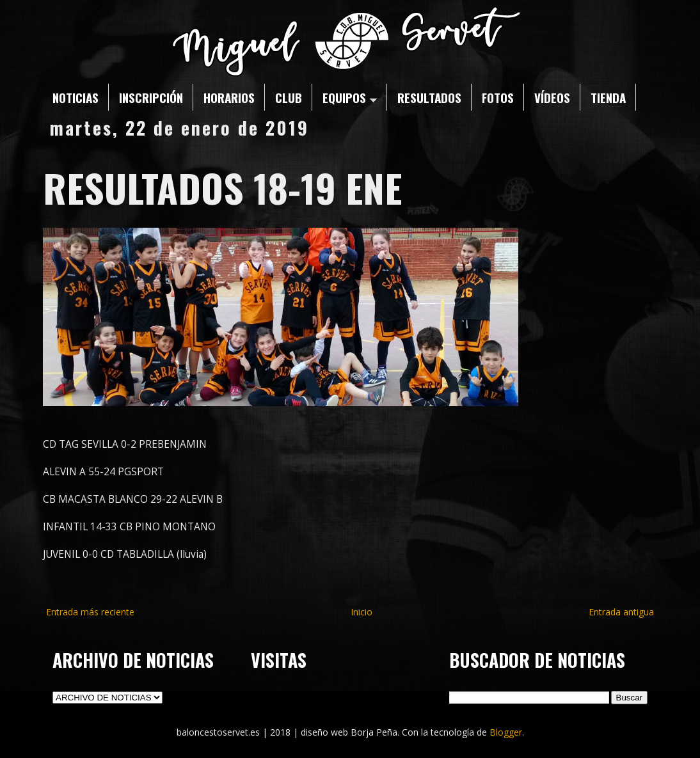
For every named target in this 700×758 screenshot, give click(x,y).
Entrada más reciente (90, 612)
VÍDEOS (552, 97)
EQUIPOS (350, 97)
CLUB (289, 97)
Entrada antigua (621, 612)
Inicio (362, 612)
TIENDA (608, 97)
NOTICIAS (76, 97)
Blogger (506, 732)
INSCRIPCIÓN (151, 97)
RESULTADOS (429, 97)
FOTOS (498, 97)
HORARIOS (229, 97)
